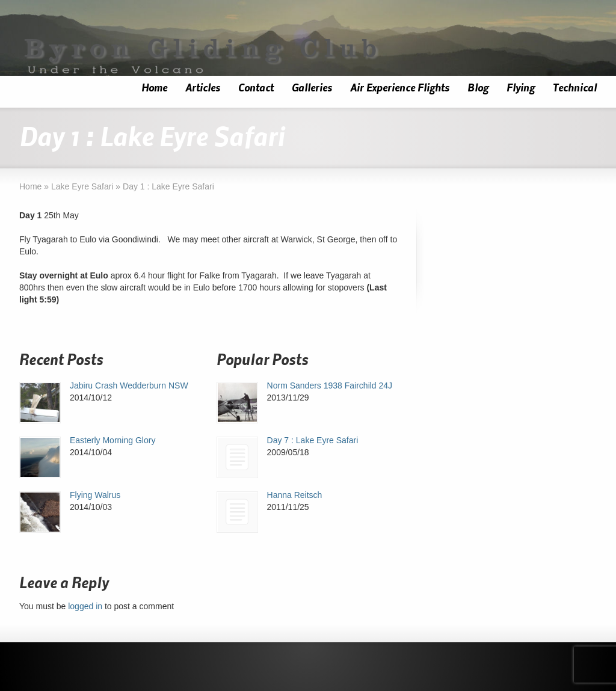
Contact (256, 88)
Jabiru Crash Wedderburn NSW (129, 385)
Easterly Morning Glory (112, 440)
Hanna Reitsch (295, 495)
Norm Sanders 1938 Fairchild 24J (330, 385)
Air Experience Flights (400, 88)
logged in (85, 606)
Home (154, 88)
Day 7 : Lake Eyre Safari (313, 440)
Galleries (312, 88)
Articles (203, 88)
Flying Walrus (95, 495)
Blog (478, 88)
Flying (521, 88)
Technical (575, 88)
